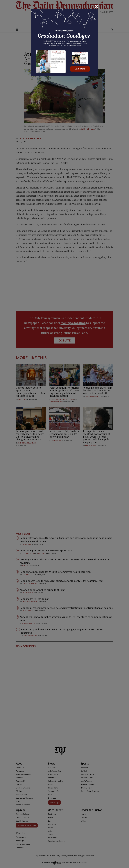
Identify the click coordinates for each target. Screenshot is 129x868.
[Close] (96, 6)
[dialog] (64, 434)
